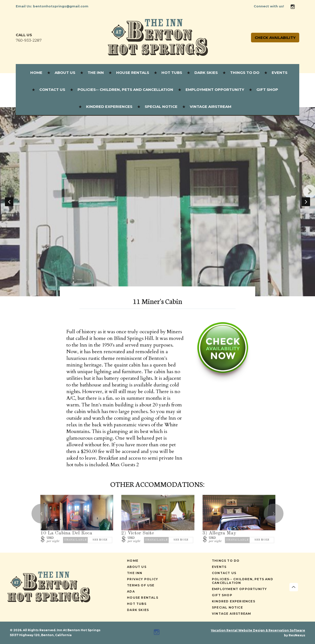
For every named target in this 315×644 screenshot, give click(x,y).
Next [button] (306, 202)
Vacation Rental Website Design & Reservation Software (258, 630)
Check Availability (275, 38)
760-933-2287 (29, 40)
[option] (157, 202)
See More (100, 540)
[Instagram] (295, 6)
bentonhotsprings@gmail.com (61, 6)
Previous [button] (9, 202)
